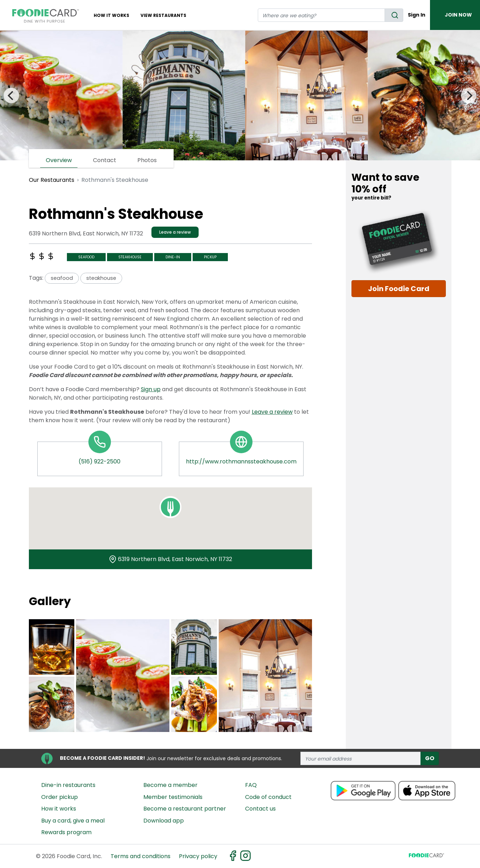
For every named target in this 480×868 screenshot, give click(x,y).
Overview (59, 160)
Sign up (151, 389)
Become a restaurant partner (185, 809)
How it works (59, 809)
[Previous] (11, 96)
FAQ (251, 785)
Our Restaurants (52, 180)
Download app (164, 821)
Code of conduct (268, 797)
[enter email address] (361, 758)
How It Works (111, 15)
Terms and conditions (141, 856)
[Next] (469, 96)
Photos (147, 160)
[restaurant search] (321, 15)
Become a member (170, 785)
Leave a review (175, 232)
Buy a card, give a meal (73, 821)
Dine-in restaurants (68, 785)
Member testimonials (173, 797)
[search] (394, 15)
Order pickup (60, 797)
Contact (105, 160)
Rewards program (66, 832)
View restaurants (163, 15)
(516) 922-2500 (99, 461)
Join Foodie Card (399, 289)
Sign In (417, 15)
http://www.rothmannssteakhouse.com (241, 461)
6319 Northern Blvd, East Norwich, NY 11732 (175, 559)
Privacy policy (198, 856)
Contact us (260, 809)
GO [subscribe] (430, 758)
